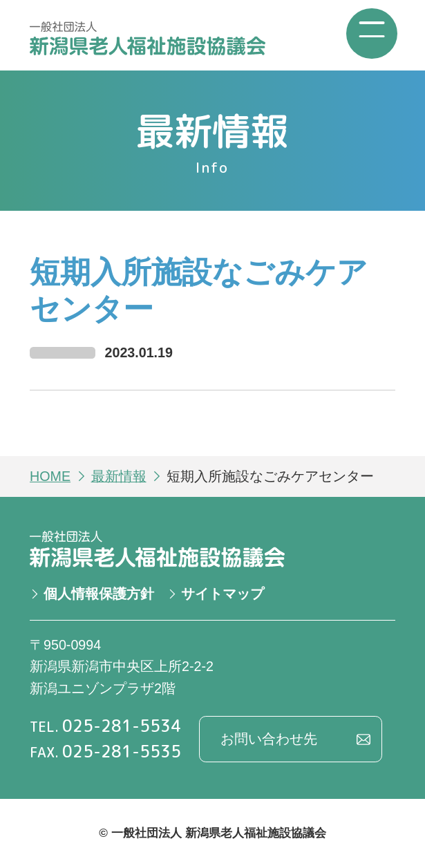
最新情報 (119, 476)
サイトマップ (223, 594)
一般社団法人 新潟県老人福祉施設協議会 (149, 38)
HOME (50, 476)
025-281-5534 (122, 726)
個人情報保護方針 (99, 594)
